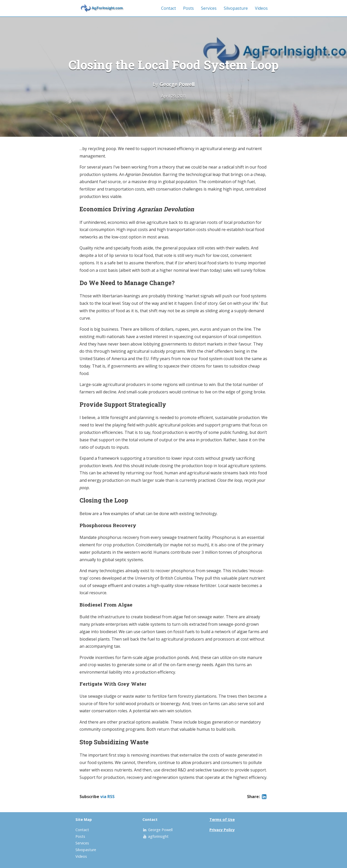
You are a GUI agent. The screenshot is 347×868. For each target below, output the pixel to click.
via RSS (107, 797)
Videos (261, 8)
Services (209, 8)
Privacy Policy (222, 830)
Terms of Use (222, 819)
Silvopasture (236, 8)
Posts (188, 8)
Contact (169, 8)
